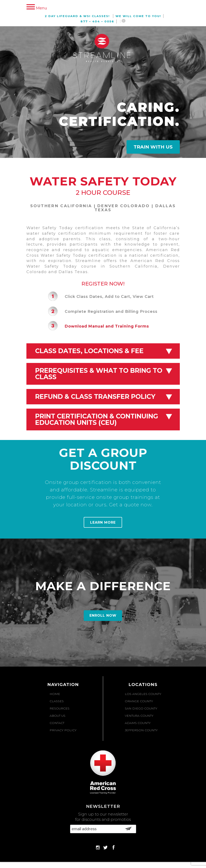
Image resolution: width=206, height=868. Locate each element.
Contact (57, 723)
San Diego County (141, 708)
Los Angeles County (143, 694)
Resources (60, 708)
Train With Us (153, 147)
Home (55, 694)
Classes (57, 701)
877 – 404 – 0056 (97, 21)
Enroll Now (103, 615)
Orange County (139, 701)
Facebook (113, 847)
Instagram (98, 847)
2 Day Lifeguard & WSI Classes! (77, 16)
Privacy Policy (63, 730)
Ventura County (139, 716)
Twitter (105, 847)
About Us (58, 716)
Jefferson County (141, 730)
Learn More (103, 522)
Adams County (138, 723)
